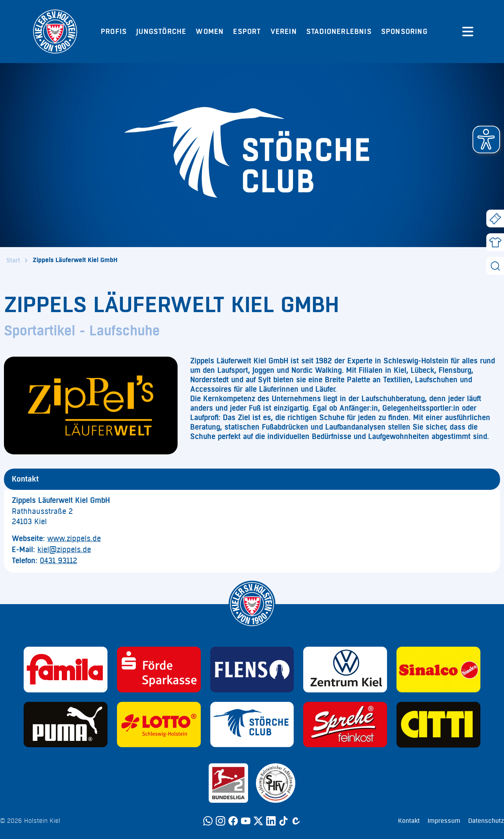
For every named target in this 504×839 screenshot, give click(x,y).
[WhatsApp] (208, 821)
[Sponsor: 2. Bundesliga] (228, 783)
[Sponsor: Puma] (66, 725)
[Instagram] (220, 821)
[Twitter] (258, 821)
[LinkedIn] (271, 821)
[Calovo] (296, 821)
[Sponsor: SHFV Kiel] (276, 783)
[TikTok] (283, 821)
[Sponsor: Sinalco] (438, 670)
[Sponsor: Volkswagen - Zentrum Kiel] (345, 670)
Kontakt (409, 821)
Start (13, 260)
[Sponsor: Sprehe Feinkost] (345, 725)
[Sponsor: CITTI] (438, 725)
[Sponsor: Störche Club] (252, 725)
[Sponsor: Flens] (252, 670)
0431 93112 (58, 561)
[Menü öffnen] (468, 32)
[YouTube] (246, 821)
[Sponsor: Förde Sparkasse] (159, 670)
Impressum (444, 821)
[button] (486, 140)
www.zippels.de (74, 539)
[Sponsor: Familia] (66, 670)
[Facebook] (233, 821)
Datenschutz (486, 821)
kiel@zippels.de (64, 550)
